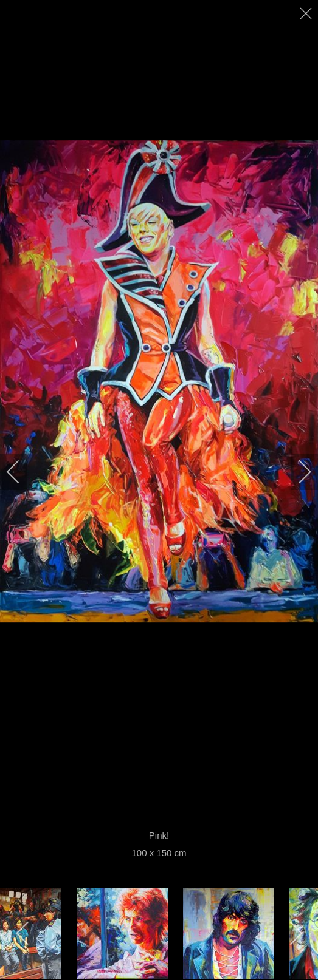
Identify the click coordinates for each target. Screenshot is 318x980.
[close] (307, 13)
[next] (297, 472)
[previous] (21, 472)
